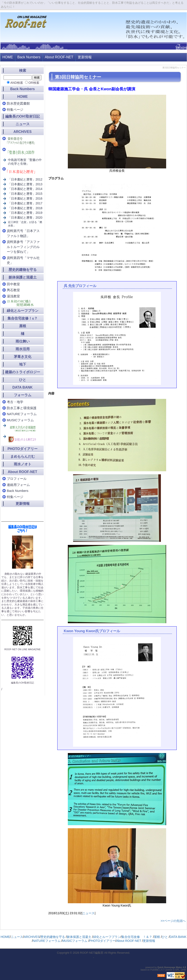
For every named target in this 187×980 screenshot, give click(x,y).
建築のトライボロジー (23, 372)
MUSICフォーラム (20, 420)
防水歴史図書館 (18, 103)
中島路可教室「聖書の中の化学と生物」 (25, 162)
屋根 (23, 326)
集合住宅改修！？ (22, 318)
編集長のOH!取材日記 (22, 116)
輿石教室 (13, 290)
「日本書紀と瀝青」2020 (25, 218)
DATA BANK (22, 387)
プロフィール (17, 479)
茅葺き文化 (23, 357)
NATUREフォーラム (22, 414)
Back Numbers (29, 57)
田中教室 (13, 284)
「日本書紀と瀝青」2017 (25, 203)
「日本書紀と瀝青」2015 (25, 194)
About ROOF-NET (59, 57)
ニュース (88, 913)
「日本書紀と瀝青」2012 (25, 179)
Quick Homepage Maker (170, 967)
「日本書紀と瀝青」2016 (25, 198)
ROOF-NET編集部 (92, 953)
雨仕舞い (23, 341)
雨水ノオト (23, 464)
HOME (8, 57)
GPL (177, 970)
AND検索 (17, 83)
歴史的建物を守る (23, 270)
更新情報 (85, 57)
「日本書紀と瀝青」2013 (25, 184)
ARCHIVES (22, 132)
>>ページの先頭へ (173, 921)
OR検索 (34, 83)
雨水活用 (23, 349)
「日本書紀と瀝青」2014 (25, 189)
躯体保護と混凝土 (23, 277)
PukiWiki (155, 970)
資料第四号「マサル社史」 (23, 260)
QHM (183, 970)
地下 (23, 364)
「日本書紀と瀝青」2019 (25, 213)
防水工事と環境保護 (22, 408)
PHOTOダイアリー (22, 449)
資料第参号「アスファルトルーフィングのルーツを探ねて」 (23, 247)
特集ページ (15, 110)
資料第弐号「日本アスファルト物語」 (23, 233)
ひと (23, 380)
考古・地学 (15, 402)
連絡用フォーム (18, 485)
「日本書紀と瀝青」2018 (25, 208)
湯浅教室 (13, 296)
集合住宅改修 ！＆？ (137, 937)
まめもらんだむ (23, 456)
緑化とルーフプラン (23, 311)
